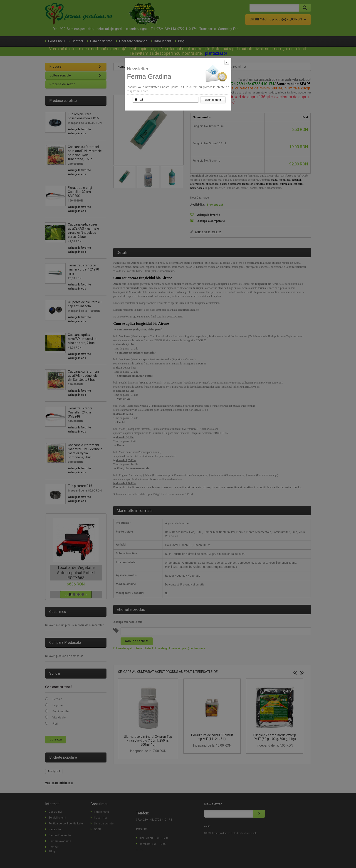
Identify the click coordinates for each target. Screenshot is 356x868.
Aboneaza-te (213, 100)
